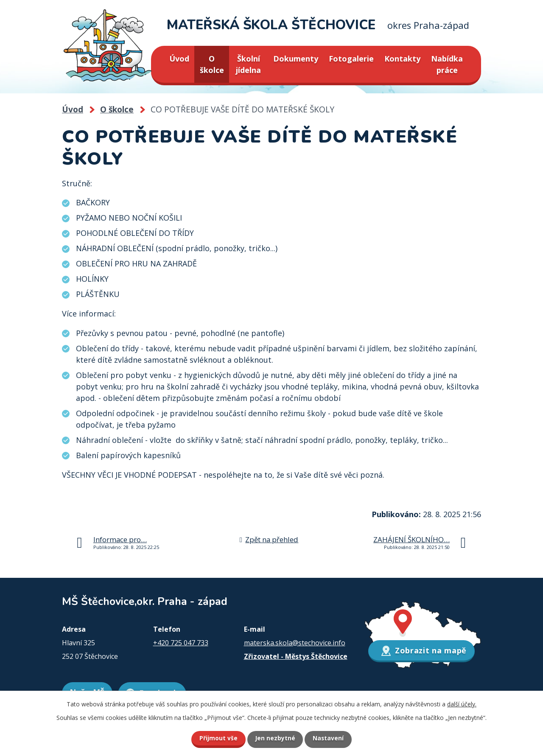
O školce (212, 64)
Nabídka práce (447, 64)
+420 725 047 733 (181, 643)
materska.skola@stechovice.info (295, 643)
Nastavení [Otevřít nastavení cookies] (330, 738)
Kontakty (402, 59)
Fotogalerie (351, 59)
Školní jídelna (248, 64)
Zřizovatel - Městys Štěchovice (296, 656)
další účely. (462, 704)
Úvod (179, 59)
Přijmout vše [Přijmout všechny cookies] (216, 738)
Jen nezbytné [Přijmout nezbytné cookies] (275, 738)
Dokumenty (296, 59)
